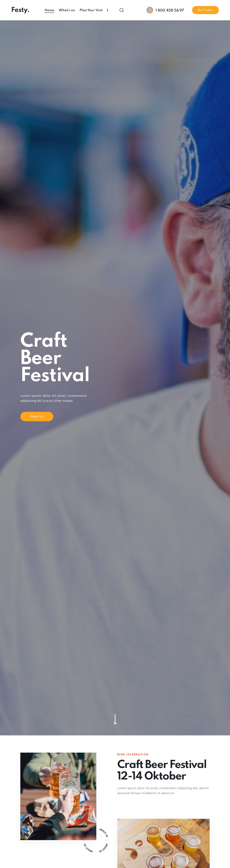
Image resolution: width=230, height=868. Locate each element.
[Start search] (121, 10)
